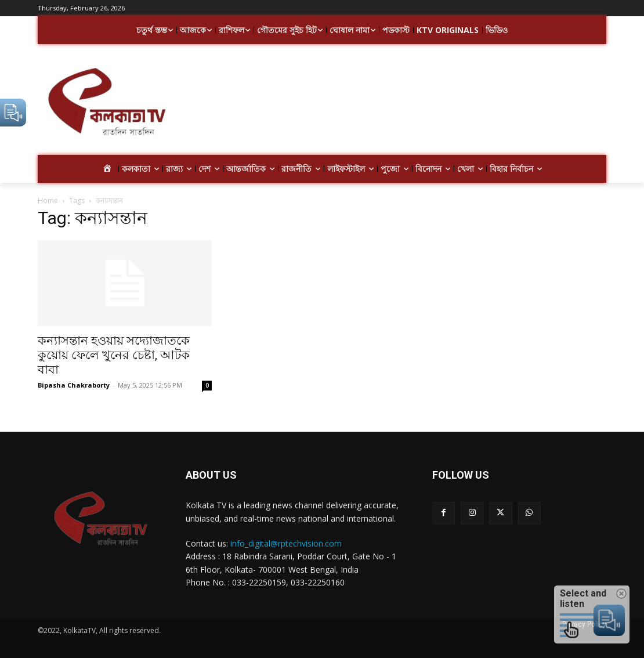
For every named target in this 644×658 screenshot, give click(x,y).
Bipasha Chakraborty (74, 385)
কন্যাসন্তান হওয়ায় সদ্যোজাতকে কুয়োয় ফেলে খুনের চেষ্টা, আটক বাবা (114, 355)
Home (48, 200)
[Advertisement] (390, 103)
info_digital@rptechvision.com (286, 543)
